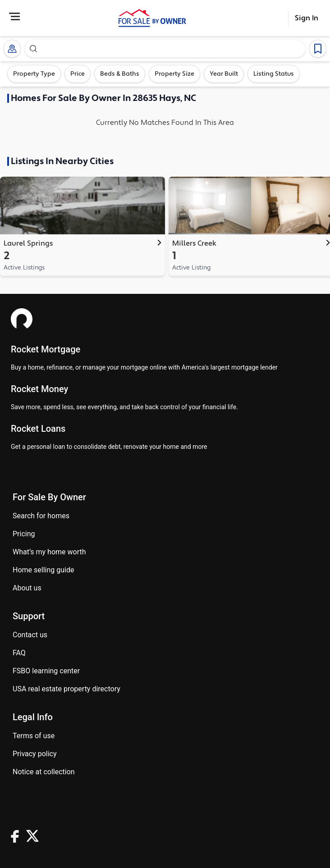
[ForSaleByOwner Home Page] (152, 18)
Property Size (174, 74)
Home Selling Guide (43, 570)
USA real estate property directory (66, 689)
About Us (27, 588)
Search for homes (41, 516)
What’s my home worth (49, 552)
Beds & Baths (120, 74)
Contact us (30, 635)
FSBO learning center (46, 671)
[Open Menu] (14, 16)
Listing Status (274, 74)
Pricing (24, 534)
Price (78, 74)
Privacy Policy (35, 754)
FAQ (19, 653)
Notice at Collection (44, 772)
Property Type (34, 74)
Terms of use (34, 736)
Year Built (224, 74)
